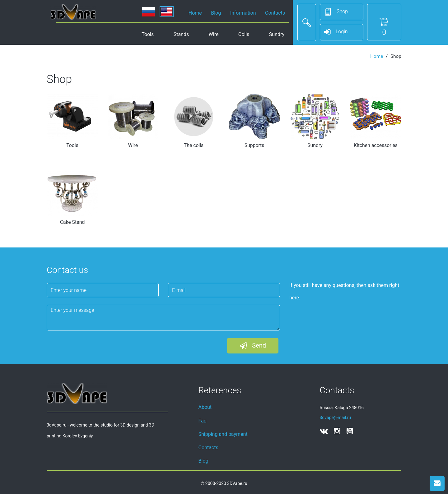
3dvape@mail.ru (336, 418)
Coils (244, 34)
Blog (216, 13)
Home (195, 13)
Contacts (275, 13)
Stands (181, 34)
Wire (214, 34)
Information (243, 13)
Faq (203, 421)
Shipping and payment (223, 434)
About (205, 407)
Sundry (277, 34)
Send (253, 346)
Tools (148, 34)
